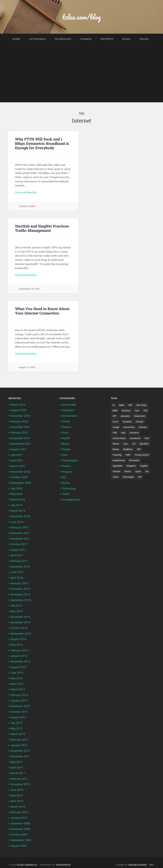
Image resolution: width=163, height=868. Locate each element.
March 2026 (18, 406)
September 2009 (21, 836)
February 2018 (19, 527)
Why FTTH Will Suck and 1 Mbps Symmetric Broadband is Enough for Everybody (42, 144)
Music (126, 39)
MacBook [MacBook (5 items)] (146, 445)
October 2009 (19, 830)
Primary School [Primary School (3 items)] (144, 457)
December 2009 (20, 819)
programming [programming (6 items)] (120, 462)
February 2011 (19, 775)
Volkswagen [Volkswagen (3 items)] (129, 479)
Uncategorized (71, 500)
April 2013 (17, 682)
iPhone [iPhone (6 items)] (116, 445)
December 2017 (20, 533)
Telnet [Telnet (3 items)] (116, 479)
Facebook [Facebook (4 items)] (128, 423)
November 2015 (20, 593)
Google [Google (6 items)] (116, 429)
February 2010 (19, 808)
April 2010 (17, 797)
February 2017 (19, 560)
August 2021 (18, 450)
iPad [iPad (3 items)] (149, 440)
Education (68, 411)
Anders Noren (138, 860)
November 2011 (20, 753)
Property (107, 39)
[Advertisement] (81, 80)
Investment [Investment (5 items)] (137, 440)
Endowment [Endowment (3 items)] (142, 417)
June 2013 (17, 670)
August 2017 (18, 549)
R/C (64, 478)
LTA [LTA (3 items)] (135, 445)
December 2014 (20, 615)
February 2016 (19, 582)
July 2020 (16, 489)
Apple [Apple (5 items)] (122, 406)
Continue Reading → (27, 193)
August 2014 (18, 637)
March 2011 (18, 770)
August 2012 (18, 715)
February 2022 (19, 434)
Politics (66, 467)
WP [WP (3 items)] (141, 479)
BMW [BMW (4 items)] (115, 412)
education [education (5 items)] (126, 417)
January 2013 (19, 698)
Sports (66, 483)
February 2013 (19, 693)
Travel (144, 39)
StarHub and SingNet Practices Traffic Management (42, 229)
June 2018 (17, 522)
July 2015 (16, 604)
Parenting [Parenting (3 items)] (118, 457)
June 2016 (17, 571)
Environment (69, 417)
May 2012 (17, 726)
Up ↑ (152, 860)
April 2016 (17, 577)
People (66, 450)
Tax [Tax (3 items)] (149, 473)
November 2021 (20, 439)
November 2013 (20, 660)
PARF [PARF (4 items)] (130, 457)
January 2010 (19, 814)
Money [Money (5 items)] (116, 451)
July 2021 (16, 456)
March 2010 (18, 803)
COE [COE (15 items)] (147, 412)
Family (66, 422)
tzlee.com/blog (82, 17)
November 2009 (20, 825)
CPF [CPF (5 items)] (115, 417)
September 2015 (21, 599)
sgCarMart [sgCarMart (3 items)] (118, 468)
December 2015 (20, 588)
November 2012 (20, 704)
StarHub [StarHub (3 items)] (117, 473)
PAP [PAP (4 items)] (141, 451)
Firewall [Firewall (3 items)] (142, 423)
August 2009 (18, 841)
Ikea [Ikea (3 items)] (124, 434)
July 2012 (16, 720)
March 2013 (18, 687)
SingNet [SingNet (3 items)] (146, 468)
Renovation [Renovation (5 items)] (136, 462)
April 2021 (17, 461)
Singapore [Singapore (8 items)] (133, 468)
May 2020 (17, 494)
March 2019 (18, 511)
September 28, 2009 (29, 290)
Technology (63, 39)
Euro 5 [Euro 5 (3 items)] (116, 423)
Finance (86, 39)
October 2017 (19, 544)
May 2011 (17, 759)
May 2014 (17, 643)
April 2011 (17, 764)
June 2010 (17, 786)
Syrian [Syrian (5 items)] (140, 473)
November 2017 (20, 538)
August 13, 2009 (27, 369)
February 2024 (19, 422)
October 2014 (19, 627)
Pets (65, 456)
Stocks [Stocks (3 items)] (129, 473)
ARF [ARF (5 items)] (131, 406)
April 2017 (17, 555)
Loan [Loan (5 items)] (127, 445)
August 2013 (18, 665)
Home (16, 39)
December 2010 (20, 781)
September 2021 (21, 444)
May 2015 (17, 610)
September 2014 (21, 632)
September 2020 (21, 483)
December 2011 (20, 748)
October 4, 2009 (27, 207)
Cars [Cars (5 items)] (138, 412)
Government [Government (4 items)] (130, 429)
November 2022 (20, 428)
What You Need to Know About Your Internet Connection (42, 312)
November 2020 (20, 472)
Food (65, 434)
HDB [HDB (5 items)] (115, 434)
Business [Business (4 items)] (127, 412)
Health (66, 439)
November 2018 (20, 516)
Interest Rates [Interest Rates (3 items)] (120, 440)
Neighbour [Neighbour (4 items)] (129, 451)
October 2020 (19, 478)
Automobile (37, 39)
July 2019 (16, 505)
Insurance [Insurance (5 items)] (135, 434)
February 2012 (19, 737)
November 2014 (20, 621)
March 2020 (18, 500)
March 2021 (18, 467)
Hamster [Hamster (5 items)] (145, 429)
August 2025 (18, 411)
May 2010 (17, 792)
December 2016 (20, 566)
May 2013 (17, 676)
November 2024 (20, 417)
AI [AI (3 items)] (114, 406)
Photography (70, 461)
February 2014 (19, 648)
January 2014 (19, 654)
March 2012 (18, 731)
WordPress (63, 860)
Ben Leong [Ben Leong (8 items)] (143, 406)
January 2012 (19, 742)
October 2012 (19, 709)
